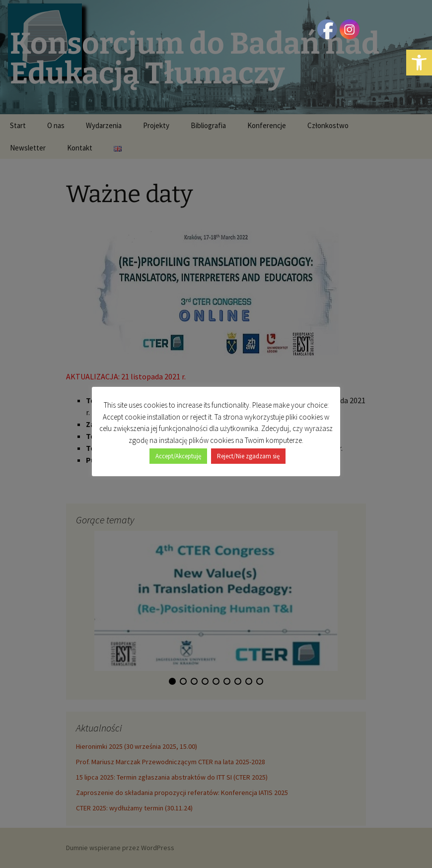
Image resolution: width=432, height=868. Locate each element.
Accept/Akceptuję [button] (178, 451)
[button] (419, 63)
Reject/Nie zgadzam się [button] (248, 451)
